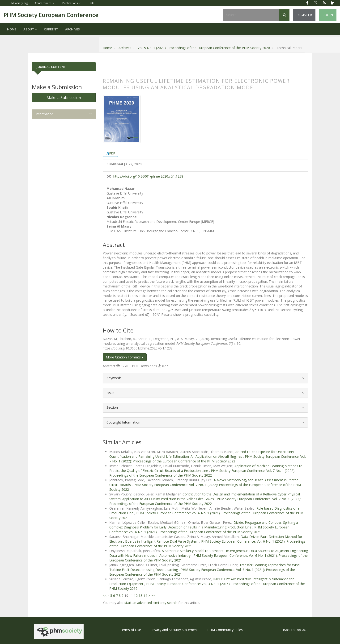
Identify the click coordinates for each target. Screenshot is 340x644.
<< (105, 596)
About (30, 29)
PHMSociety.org (18, 3)
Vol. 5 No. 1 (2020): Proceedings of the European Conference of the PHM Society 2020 (204, 48)
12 (136, 596)
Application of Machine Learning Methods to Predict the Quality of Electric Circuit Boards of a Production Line (206, 468)
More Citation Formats (125, 357)
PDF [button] (112, 153)
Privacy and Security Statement (174, 630)
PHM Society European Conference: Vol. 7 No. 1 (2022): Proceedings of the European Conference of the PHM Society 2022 (208, 459)
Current (51, 29)
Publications (70, 3)
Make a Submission (64, 98)
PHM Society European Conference (51, 15)
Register (304, 15)
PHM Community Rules (225, 630)
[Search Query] (251, 15)
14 (145, 596)
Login (328, 15)
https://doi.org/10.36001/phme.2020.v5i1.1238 (148, 176)
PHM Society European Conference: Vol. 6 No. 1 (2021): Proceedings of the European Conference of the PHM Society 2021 (199, 530)
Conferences (43, 3)
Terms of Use (130, 630)
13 (140, 596)
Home (12, 29)
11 (131, 596)
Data (92, 3)
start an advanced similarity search (151, 603)
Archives (72, 29)
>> (153, 596)
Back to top (294, 630)
